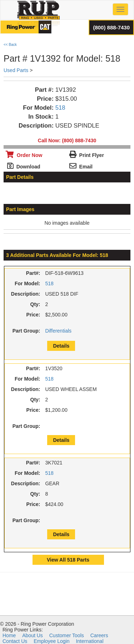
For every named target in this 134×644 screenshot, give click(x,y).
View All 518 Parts (68, 560)
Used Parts (16, 70)
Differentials (58, 331)
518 (60, 108)
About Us (33, 635)
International (90, 641)
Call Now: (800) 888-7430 (67, 140)
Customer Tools (67, 635)
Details (61, 346)
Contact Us (15, 641)
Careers (99, 635)
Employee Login (51, 641)
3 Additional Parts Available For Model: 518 (57, 255)
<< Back (10, 45)
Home (9, 635)
